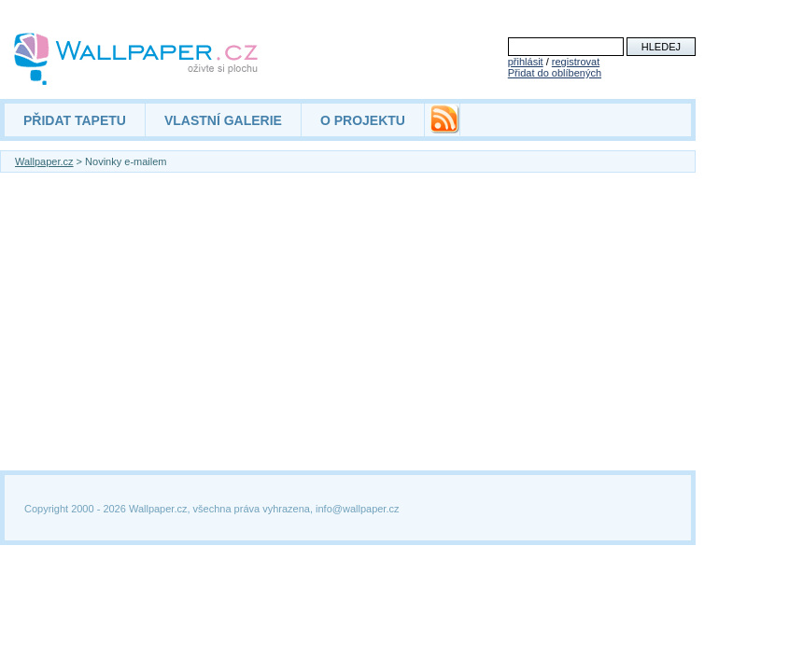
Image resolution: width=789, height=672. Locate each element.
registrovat (576, 62)
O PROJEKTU (363, 120)
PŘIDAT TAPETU (75, 120)
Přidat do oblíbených (555, 73)
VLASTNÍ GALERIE (223, 120)
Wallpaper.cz (44, 161)
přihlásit (526, 62)
